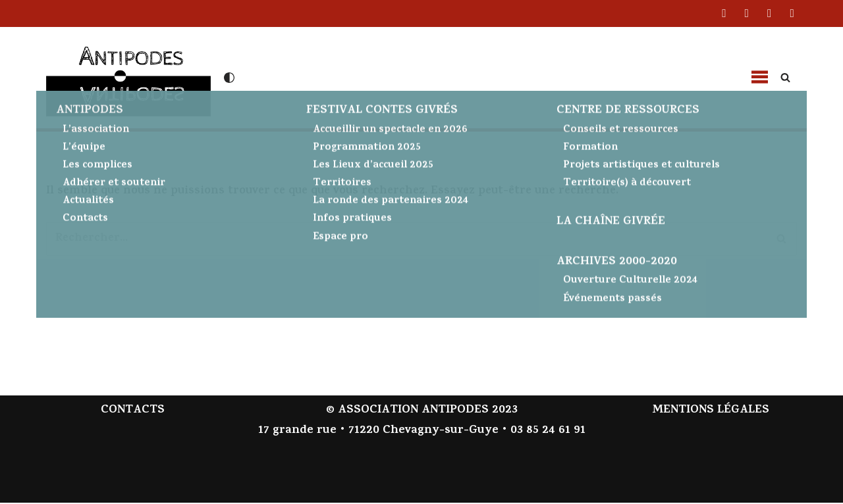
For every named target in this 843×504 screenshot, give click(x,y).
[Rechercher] (785, 77)
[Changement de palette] (229, 78)
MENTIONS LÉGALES (711, 413)
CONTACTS (133, 413)
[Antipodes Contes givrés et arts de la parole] (128, 76)
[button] (759, 78)
